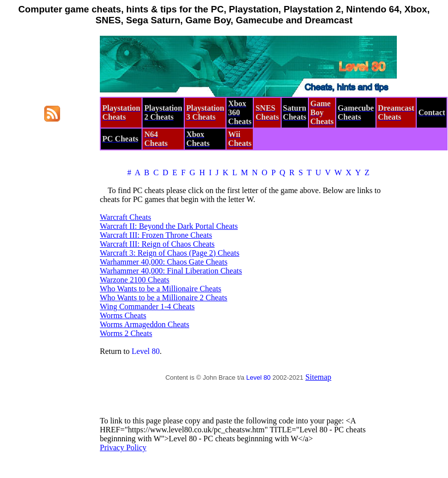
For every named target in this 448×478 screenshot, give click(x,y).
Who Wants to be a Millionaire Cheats (161, 289)
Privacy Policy (123, 447)
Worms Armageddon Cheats (145, 324)
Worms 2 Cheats (126, 333)
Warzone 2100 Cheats (135, 280)
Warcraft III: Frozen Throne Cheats (156, 235)
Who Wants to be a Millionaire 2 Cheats (164, 298)
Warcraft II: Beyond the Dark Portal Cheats (169, 226)
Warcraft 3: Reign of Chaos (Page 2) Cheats (170, 253)
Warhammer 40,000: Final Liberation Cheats (171, 271)
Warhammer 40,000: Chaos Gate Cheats (164, 262)
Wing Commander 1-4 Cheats (147, 307)
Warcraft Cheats (125, 217)
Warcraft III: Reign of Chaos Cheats (157, 244)
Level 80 (146, 351)
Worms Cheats (123, 315)
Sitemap (318, 377)
